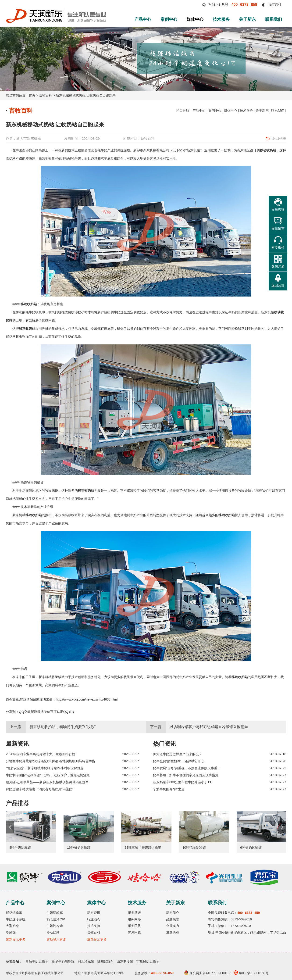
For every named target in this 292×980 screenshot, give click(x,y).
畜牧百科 (46, 95)
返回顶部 (278, 285)
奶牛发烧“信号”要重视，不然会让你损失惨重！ (187, 768)
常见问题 (134, 932)
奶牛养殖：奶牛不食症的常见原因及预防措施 (186, 775)
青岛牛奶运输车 (37, 961)
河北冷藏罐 (86, 961)
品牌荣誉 (173, 919)
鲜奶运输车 (14, 913)
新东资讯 (94, 913)
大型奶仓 (12, 926)
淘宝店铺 (275, 5)
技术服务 (221, 19)
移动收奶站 (268, 150)
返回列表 (279, 138)
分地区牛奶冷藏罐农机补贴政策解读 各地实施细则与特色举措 (50, 761)
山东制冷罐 (125, 961)
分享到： (12, 712)
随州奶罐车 (106, 961)
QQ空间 (25, 712)
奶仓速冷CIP (56, 919)
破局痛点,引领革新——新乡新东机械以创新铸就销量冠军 (47, 782)
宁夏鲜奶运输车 (148, 961)
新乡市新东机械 (29, 138)
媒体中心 (195, 19)
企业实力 (173, 926)
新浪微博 (37, 712)
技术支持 (94, 926)
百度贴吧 (57, 712)
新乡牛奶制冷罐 (63, 961)
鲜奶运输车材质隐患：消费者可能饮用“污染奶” (40, 789)
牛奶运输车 (55, 913)
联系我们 (274, 19)
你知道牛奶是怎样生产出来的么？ (178, 754)
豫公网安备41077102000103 (208, 973)
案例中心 (169, 19)
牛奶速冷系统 (16, 919)
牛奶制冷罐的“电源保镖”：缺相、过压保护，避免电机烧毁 (48, 775)
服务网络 (134, 919)
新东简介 (173, 913)
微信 (47, 712)
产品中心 (143, 19)
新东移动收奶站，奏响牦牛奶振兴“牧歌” (62, 727)
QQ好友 (69, 712)
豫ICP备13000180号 (251, 973)
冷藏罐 (11, 932)
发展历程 (173, 932)
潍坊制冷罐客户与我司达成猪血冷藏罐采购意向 (209, 727)
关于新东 (247, 19)
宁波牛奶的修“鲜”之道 (169, 789)
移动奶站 (53, 932)
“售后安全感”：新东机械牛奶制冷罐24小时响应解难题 (45, 768)
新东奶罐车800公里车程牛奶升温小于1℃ (183, 782)
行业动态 (94, 919)
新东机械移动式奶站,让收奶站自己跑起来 (86, 95)
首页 (32, 95)
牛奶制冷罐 (55, 926)
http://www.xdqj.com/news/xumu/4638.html (87, 699)
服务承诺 (134, 913)
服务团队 (134, 926)
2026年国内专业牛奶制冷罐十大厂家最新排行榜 (41, 754)
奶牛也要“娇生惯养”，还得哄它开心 (179, 761)
